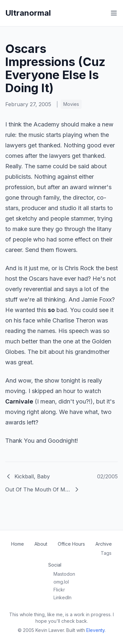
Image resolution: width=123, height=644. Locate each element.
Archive (104, 544)
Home (18, 544)
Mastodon (64, 574)
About (41, 544)
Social (55, 565)
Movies (71, 104)
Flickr (59, 590)
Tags (106, 553)
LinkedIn (62, 597)
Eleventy (95, 630)
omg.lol (61, 582)
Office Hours (71, 544)
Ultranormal (28, 13)
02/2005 (107, 476)
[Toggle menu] (114, 13)
